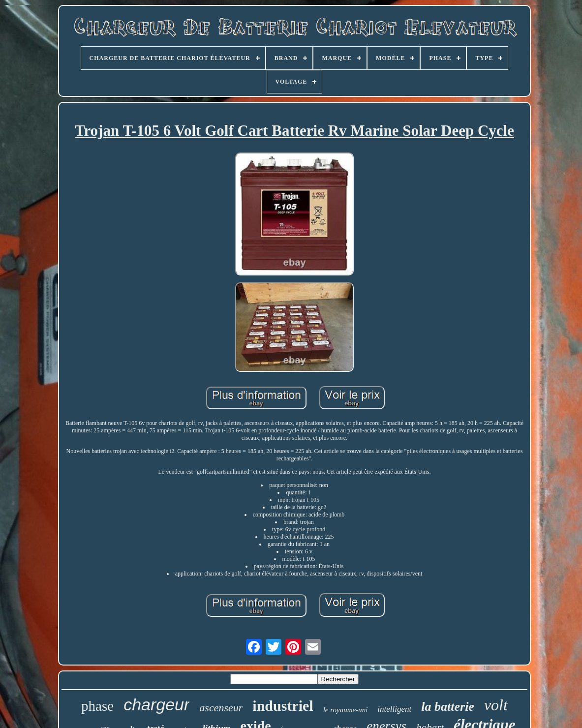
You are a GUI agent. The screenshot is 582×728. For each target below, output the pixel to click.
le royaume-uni (346, 710)
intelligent (394, 709)
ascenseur (221, 708)
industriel (283, 706)
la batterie (448, 707)
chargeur (156, 704)
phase (97, 706)
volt (496, 705)
